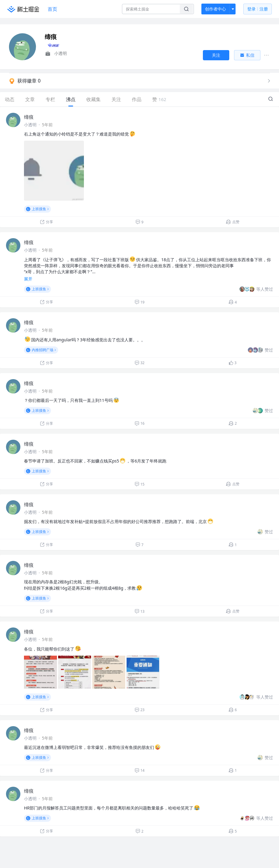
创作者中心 (215, 9)
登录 (258, 9)
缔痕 (29, 117)
